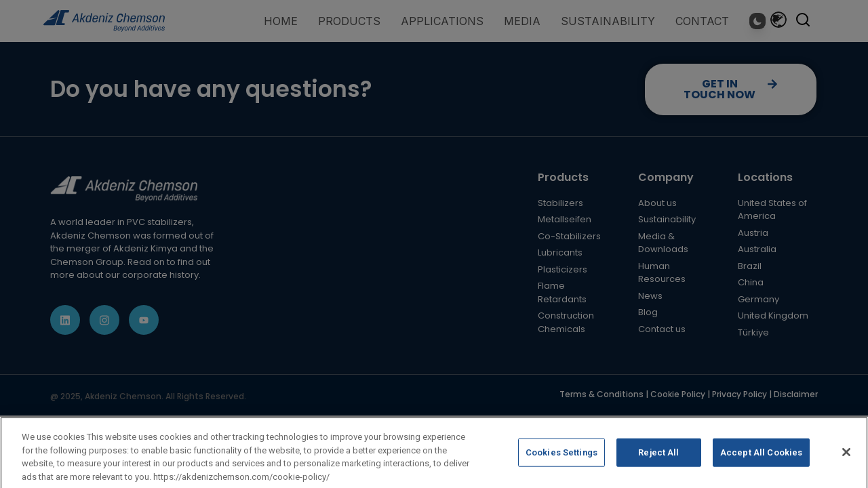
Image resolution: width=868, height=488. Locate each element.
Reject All (658, 460)
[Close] (846, 460)
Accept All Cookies (761, 460)
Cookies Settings (561, 460)
